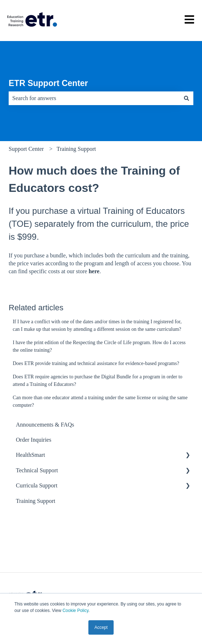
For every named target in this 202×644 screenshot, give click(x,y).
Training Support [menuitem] (36, 501)
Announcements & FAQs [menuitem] (45, 425)
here (94, 271)
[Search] (186, 98)
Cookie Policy (75, 611)
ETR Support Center (48, 83)
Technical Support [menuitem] (37, 470)
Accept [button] (101, 627)
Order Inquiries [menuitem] (34, 440)
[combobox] (94, 98)
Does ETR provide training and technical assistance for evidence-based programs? (96, 363)
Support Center (26, 149)
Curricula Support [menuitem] (37, 485)
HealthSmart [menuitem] (30, 455)
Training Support (76, 149)
